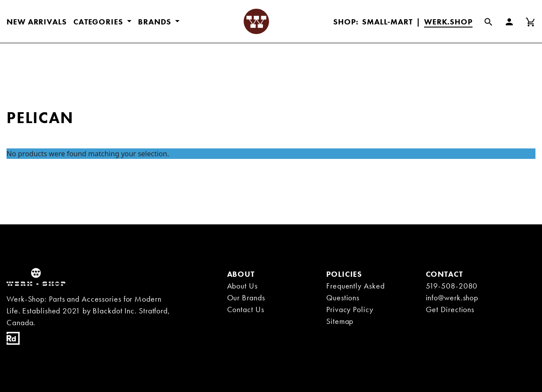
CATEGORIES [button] (99, 22)
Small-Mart (387, 22)
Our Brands (246, 297)
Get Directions (450, 309)
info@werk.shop (452, 297)
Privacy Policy (350, 309)
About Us (242, 286)
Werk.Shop (448, 22)
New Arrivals (37, 22)
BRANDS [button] (155, 22)
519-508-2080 (452, 286)
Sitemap (340, 321)
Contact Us (246, 309)
